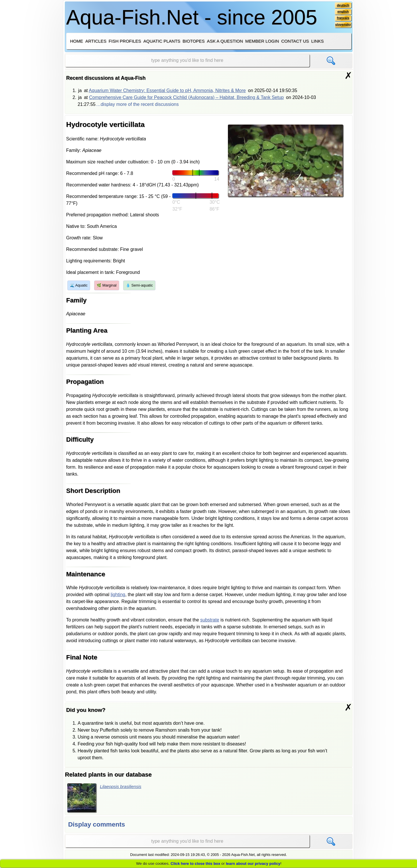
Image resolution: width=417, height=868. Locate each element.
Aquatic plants (162, 41)
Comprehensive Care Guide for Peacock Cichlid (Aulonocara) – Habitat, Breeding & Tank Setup (186, 97)
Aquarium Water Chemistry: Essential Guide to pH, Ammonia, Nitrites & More (167, 90)
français (342, 19)
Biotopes (194, 41)
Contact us (295, 41)
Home (76, 41)
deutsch (342, 5)
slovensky (342, 26)
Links (317, 41)
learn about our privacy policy (253, 864)
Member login (262, 41)
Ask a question (225, 41)
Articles (96, 41)
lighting (118, 595)
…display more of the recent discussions (137, 104)
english (342, 12)
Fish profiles (125, 41)
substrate (210, 620)
